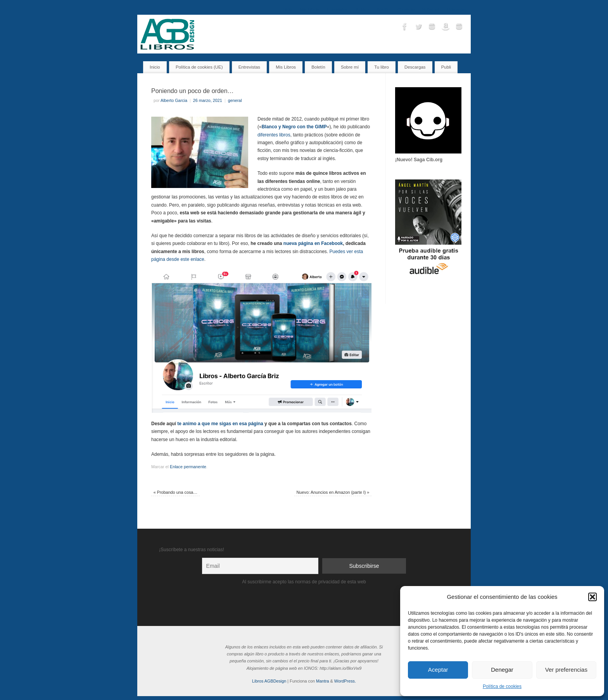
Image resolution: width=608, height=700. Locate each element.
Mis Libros (310, 9)
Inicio (287, 9)
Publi (446, 67)
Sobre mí (431, 9)
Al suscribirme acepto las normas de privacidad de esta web (304, 582)
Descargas (457, 9)
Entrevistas (337, 9)
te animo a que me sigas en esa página (220, 424)
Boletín (383, 9)
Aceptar (438, 670)
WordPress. (345, 681)
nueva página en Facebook (313, 243)
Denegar (502, 670)
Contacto (406, 9)
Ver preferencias (566, 670)
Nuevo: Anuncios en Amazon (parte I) (333, 492)
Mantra (323, 681)
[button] (592, 597)
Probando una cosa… (175, 492)
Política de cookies (502, 686)
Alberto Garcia (174, 100)
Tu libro (362, 9)
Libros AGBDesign (269, 681)
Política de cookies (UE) (199, 67)
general (235, 100)
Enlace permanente (188, 467)
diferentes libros (274, 135)
